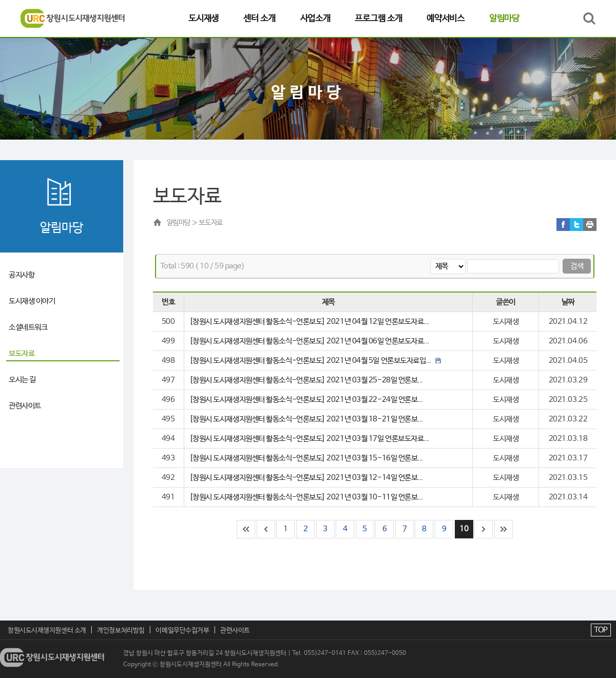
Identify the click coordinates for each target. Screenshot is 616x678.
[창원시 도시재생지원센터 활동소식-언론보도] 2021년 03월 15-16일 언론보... (306, 458)
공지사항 (22, 275)
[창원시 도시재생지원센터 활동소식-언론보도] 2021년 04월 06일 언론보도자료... (309, 341)
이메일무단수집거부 (182, 631)
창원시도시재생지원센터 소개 (47, 631)
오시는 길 (22, 380)
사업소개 (315, 18)
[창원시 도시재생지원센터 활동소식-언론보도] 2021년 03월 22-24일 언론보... (306, 400)
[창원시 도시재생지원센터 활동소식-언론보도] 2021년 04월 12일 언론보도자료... (309, 322)
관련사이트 (25, 406)
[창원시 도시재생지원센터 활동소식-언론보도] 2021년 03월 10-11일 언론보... (306, 497)
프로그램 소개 (378, 18)
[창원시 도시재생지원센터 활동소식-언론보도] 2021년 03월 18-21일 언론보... (306, 419)
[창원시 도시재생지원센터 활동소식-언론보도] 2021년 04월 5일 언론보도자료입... (315, 361)
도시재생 (204, 18)
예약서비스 (446, 18)
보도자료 (22, 353)
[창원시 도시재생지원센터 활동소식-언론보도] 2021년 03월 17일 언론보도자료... (309, 439)
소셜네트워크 (28, 327)
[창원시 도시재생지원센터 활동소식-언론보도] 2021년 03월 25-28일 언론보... (306, 380)
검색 (577, 266)
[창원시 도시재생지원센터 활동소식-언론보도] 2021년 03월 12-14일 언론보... (306, 478)
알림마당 (504, 18)
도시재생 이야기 (32, 301)
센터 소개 (259, 18)
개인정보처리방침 (121, 631)
